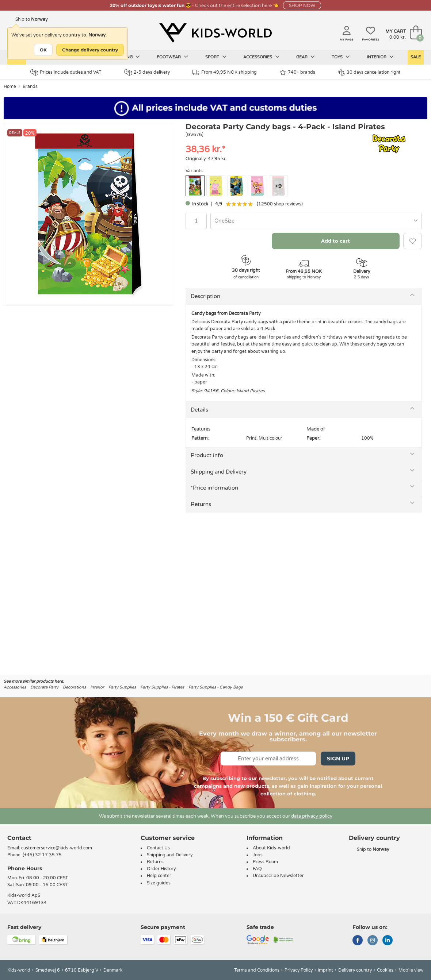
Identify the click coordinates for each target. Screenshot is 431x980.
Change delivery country (90, 50)
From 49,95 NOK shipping (225, 72)
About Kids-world (271, 848)
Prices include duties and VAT (66, 72)
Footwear (172, 57)
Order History (161, 869)
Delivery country (355, 970)
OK (43, 50)
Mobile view (411, 970)
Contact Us (158, 848)
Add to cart (335, 241)
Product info (207, 455)
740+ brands (297, 72)
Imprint (325, 970)
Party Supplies (122, 687)
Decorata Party (44, 687)
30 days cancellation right (369, 72)
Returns (201, 504)
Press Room (265, 862)
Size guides (159, 883)
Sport (216, 57)
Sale (416, 57)
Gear (306, 57)
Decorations (74, 687)
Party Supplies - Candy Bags (215, 687)
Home (10, 86)
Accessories (261, 57)
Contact (19, 838)
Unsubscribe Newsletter (278, 876)
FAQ (257, 869)
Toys (341, 57)
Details (199, 410)
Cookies (385, 970)
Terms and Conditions (257, 970)
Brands (30, 86)
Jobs (258, 855)
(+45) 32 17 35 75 (42, 855)
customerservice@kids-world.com (57, 848)
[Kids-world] (215, 33)
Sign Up (338, 759)
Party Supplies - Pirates (162, 687)
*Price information (214, 488)
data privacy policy (312, 816)
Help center (159, 876)
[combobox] (316, 221)
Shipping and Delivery (219, 472)
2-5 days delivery (147, 72)
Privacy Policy (299, 970)
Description (205, 296)
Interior (380, 57)
